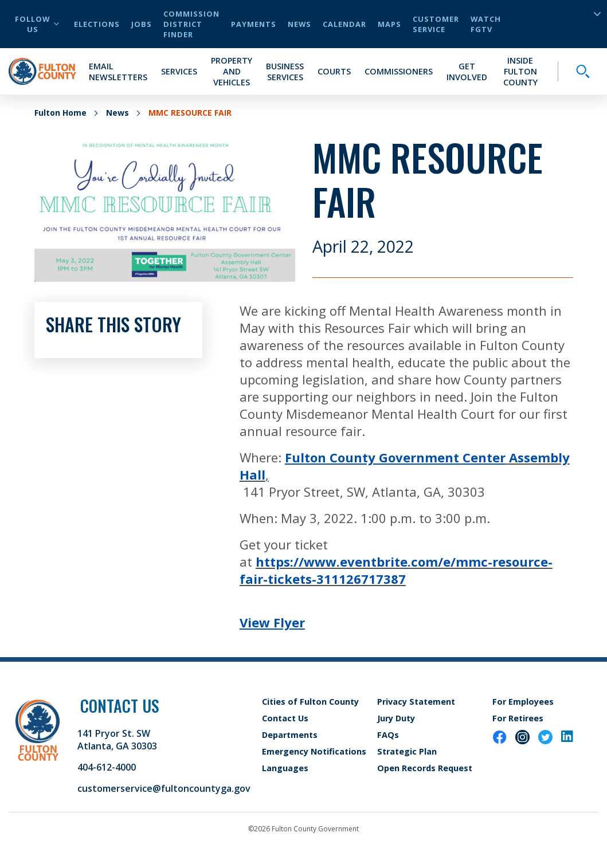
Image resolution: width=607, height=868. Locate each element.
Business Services (285, 72)
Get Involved (467, 72)
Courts (334, 71)
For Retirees (518, 718)
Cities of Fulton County (310, 702)
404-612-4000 (107, 767)
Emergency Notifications (314, 751)
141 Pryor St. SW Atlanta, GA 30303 (117, 740)
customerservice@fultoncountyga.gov (164, 788)
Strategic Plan (407, 751)
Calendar (344, 24)
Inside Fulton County (520, 71)
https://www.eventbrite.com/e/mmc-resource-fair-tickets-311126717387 (396, 570)
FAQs (388, 735)
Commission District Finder (191, 24)
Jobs (142, 24)
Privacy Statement (416, 702)
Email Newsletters (118, 72)
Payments (254, 24)
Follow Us (37, 24)
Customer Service (436, 24)
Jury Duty (396, 718)
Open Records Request (425, 768)
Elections (97, 24)
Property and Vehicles (232, 71)
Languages (285, 768)
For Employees (523, 702)
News (299, 24)
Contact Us (285, 718)
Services (179, 71)
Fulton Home (60, 113)
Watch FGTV (486, 24)
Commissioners (399, 71)
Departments (290, 735)
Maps (389, 24)
